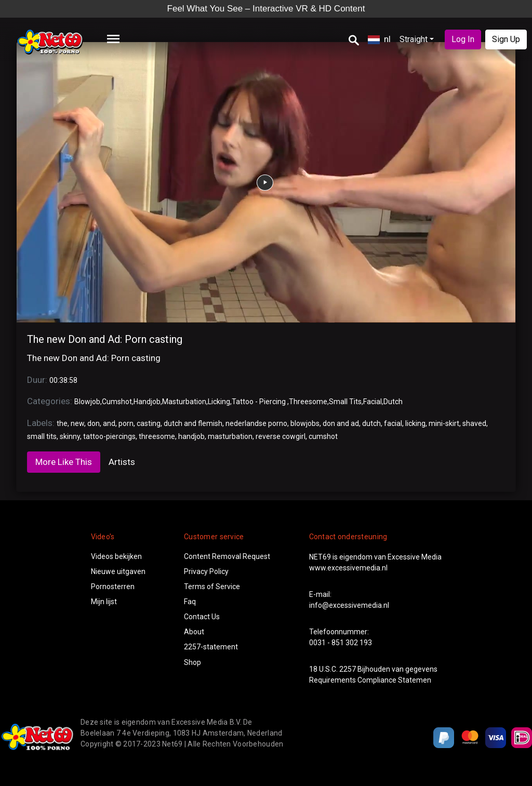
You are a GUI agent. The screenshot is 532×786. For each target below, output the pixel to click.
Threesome (308, 402)
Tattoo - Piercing (260, 402)
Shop (192, 662)
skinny (70, 436)
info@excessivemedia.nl (349, 605)
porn (126, 423)
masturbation (230, 436)
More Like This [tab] (64, 462)
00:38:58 (63, 380)
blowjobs (305, 423)
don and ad (341, 423)
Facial (373, 402)
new (77, 423)
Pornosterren (113, 587)
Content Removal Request (227, 556)
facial (393, 423)
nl (379, 39)
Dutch (393, 402)
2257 (348, 669)
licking (415, 423)
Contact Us (202, 617)
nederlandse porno (256, 423)
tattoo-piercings (109, 436)
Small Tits (345, 402)
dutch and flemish (193, 423)
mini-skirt (444, 423)
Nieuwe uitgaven (118, 571)
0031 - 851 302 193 (341, 643)
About (194, 632)
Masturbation (184, 402)
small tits (42, 436)
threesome (157, 436)
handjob (191, 436)
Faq (190, 602)
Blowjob (87, 402)
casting (149, 423)
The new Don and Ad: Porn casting (105, 339)
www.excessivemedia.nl (348, 568)
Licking (219, 402)
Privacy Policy (206, 571)
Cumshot (117, 402)
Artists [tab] (122, 462)
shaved (474, 423)
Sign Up (506, 39)
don (94, 423)
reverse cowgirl (281, 436)
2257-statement (211, 647)
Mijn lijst (104, 602)
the (62, 423)
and (109, 423)
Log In (463, 39)
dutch (371, 423)
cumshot (323, 436)
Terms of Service (212, 587)
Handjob (147, 402)
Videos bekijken (116, 556)
